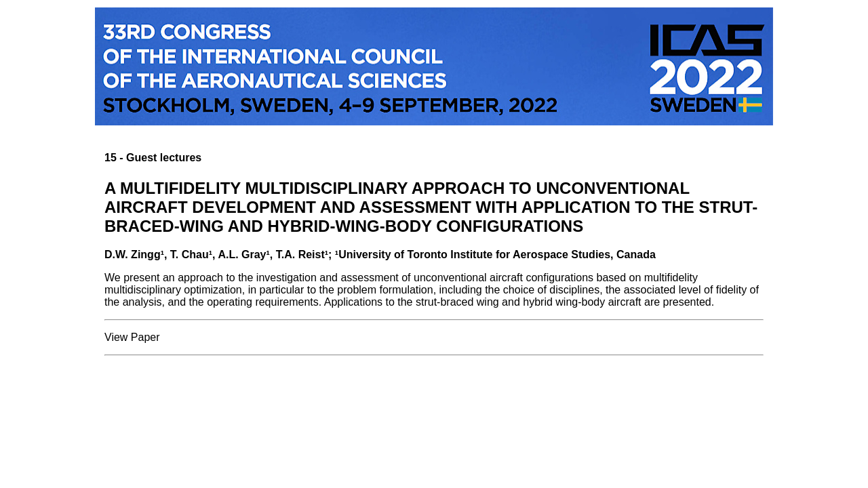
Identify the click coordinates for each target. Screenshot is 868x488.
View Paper (132, 337)
